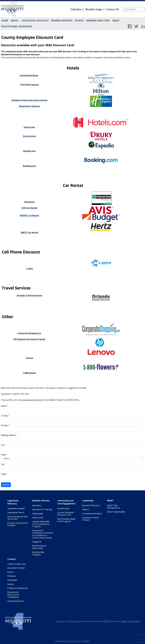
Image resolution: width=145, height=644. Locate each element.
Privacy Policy (135, 621)
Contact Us (112, 9)
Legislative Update (16, 508)
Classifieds (12, 580)
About (15, 20)
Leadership (88, 501)
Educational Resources (16, 26)
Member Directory (98, 20)
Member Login (94, 9)
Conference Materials (17, 588)
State (3, 455)
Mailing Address (8, 435)
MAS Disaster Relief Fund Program (66, 520)
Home (5, 20)
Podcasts (12, 576)
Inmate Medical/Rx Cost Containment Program (41, 524)
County (4, 416)
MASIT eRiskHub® (116, 512)
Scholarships (63, 508)
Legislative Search (16, 512)
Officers (86, 509)
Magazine (37, 542)
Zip (2, 464)
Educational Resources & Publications (13, 595)
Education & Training (42, 509)
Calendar (76, 9)
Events (79, 20)
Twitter (136, 26)
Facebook (130, 26)
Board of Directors (91, 505)
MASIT (116, 20)
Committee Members (92, 514)
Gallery (11, 584)
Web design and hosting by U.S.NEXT (73, 641)
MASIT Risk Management (113, 507)
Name (4, 406)
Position (5, 425)
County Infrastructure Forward (18, 524)
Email (3, 474)
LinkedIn (143, 26)
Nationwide (38, 514)
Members (37, 505)
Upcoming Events (16, 601)
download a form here (32, 400)
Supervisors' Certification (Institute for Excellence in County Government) (43, 534)
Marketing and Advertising (39, 547)
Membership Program (38, 553)
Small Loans (38, 518)
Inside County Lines (17, 564)
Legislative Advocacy (35, 20)
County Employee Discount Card (65, 514)
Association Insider (16, 568)
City (3, 445)
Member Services (62, 20)
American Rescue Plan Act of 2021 (18, 518)
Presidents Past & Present (90, 519)
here (52, 388)
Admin (125, 621)
